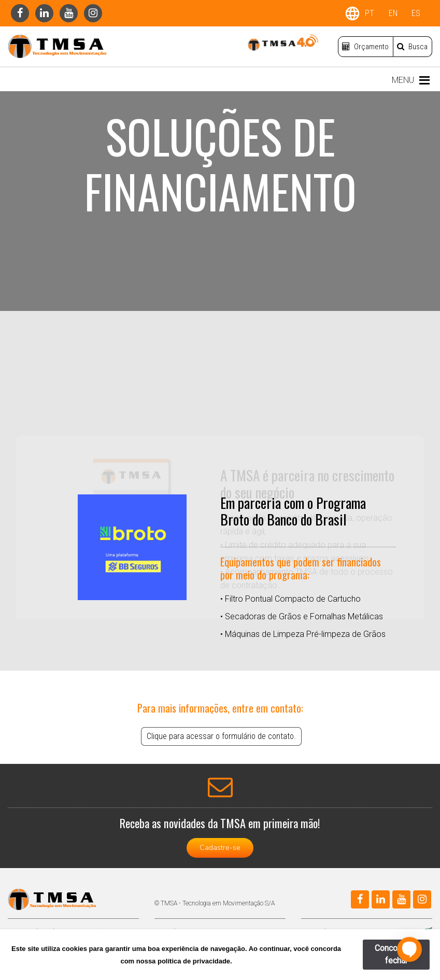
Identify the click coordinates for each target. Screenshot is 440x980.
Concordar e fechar (396, 954)
